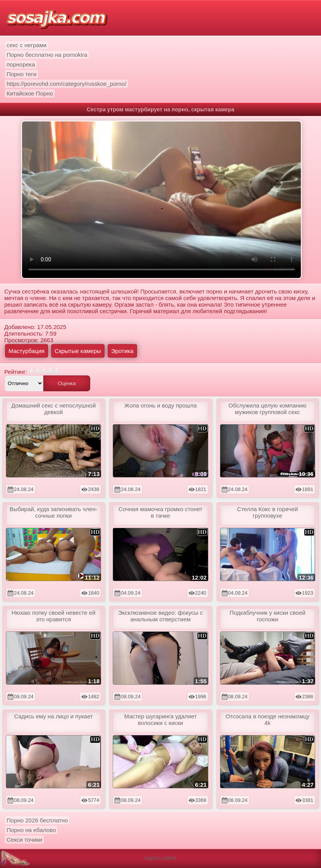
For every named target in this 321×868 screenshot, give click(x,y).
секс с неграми (27, 45)
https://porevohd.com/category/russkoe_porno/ (66, 84)
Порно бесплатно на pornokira (47, 55)
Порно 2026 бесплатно (37, 820)
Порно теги (21, 74)
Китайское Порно (30, 93)
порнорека (21, 64)
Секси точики (24, 840)
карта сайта (161, 858)
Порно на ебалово (31, 830)
